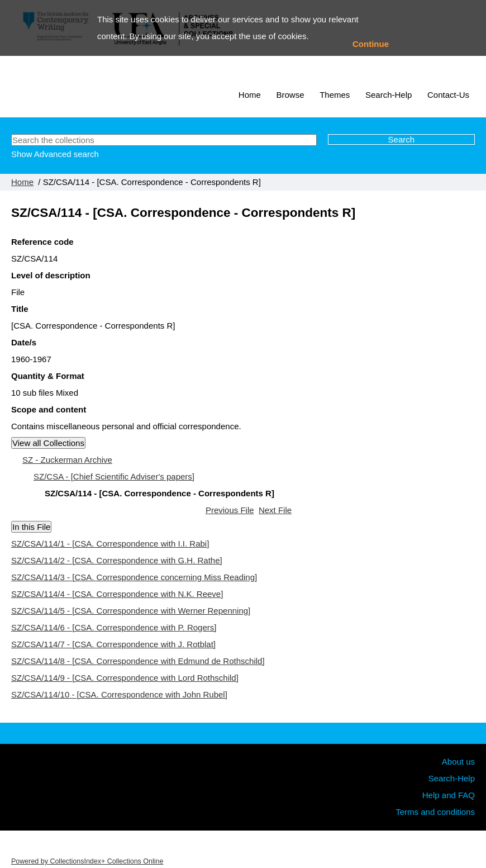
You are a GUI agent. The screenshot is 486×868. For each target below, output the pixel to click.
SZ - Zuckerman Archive (67, 460)
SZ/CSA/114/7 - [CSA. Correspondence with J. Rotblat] (113, 644)
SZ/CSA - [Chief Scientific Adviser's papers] (114, 476)
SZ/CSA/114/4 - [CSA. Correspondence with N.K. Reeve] (117, 594)
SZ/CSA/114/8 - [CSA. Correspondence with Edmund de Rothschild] (138, 661)
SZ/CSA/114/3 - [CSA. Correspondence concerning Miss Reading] (134, 577)
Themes (335, 95)
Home (250, 95)
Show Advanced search (55, 154)
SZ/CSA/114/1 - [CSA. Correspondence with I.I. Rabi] (110, 544)
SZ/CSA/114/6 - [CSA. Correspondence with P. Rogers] (114, 627)
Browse (290, 95)
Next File (275, 510)
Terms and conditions (435, 812)
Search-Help (389, 95)
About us (458, 762)
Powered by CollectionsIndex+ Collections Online (87, 861)
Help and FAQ (449, 795)
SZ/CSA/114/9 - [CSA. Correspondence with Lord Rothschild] (125, 678)
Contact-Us (448, 95)
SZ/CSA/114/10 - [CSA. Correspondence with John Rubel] (119, 694)
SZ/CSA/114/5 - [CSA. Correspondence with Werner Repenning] (131, 611)
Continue (371, 44)
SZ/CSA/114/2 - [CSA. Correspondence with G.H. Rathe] (117, 560)
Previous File (230, 510)
